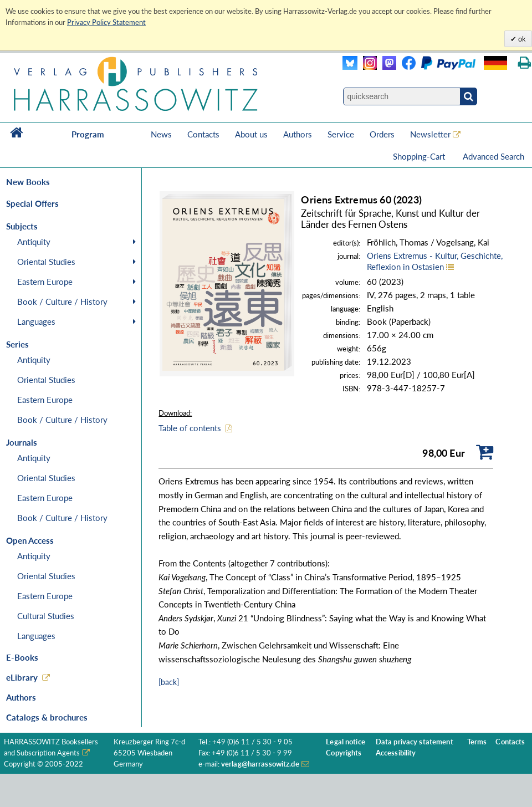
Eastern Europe (45, 282)
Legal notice (346, 742)
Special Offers (32, 203)
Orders (382, 134)
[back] (169, 682)
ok (521, 39)
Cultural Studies (46, 616)
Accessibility (396, 753)
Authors (298, 134)
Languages (36, 321)
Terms (477, 742)
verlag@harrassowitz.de (260, 764)
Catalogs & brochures (47, 717)
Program (88, 134)
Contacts (203, 134)
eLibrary (22, 677)
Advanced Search (493, 156)
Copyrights (344, 753)
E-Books (22, 657)
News (161, 134)
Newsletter (430, 134)
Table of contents (190, 428)
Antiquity (34, 242)
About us (251, 134)
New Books (28, 182)
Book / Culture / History (62, 302)
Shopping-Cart (420, 156)
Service (341, 134)
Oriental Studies (46, 262)
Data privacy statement (415, 742)
